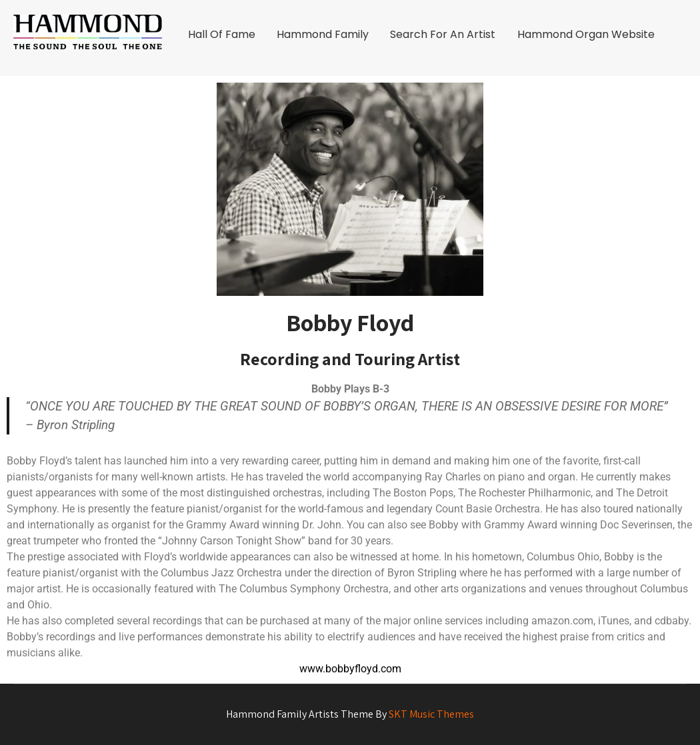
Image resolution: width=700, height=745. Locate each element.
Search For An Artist (443, 34)
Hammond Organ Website (586, 34)
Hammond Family (323, 34)
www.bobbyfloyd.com (350, 669)
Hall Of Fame (222, 34)
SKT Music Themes (431, 714)
